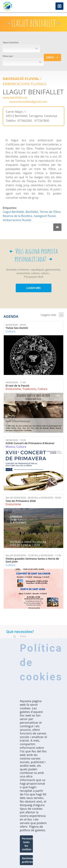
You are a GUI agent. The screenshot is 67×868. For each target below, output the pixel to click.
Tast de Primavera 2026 (21, 501)
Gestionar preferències (28, 860)
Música (10, 447)
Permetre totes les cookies (28, 844)
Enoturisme (13, 389)
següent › (61, 315)
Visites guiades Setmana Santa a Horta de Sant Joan (32, 560)
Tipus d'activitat (11, 42)
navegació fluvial (45, 216)
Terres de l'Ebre (50, 212)
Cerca (50, 57)
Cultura (10, 331)
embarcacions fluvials (17, 220)
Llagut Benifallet (13, 212)
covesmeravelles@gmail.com (28, 102)
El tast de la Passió (17, 386)
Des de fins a (33, 498)
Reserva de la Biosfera (17, 216)
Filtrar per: (8, 56)
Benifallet (32, 212)
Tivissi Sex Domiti (17, 328)
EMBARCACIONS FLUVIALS (24, 84)
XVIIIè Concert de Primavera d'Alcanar (30, 443)
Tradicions (29, 389)
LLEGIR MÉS (33, 288)
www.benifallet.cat (15, 98)
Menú (59, 6)
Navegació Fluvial (21, 79)
